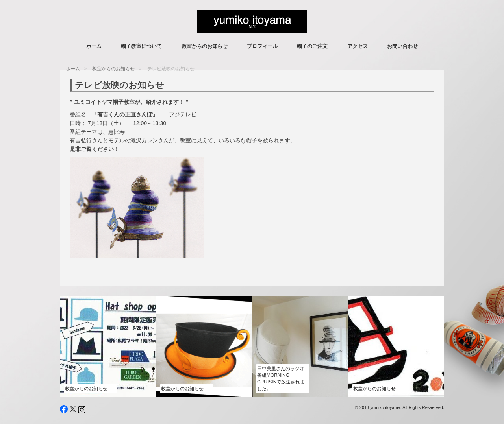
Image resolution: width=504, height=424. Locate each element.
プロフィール (262, 46)
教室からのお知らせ (205, 46)
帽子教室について (141, 46)
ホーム (94, 46)
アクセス (358, 46)
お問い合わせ (402, 46)
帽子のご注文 (312, 46)
